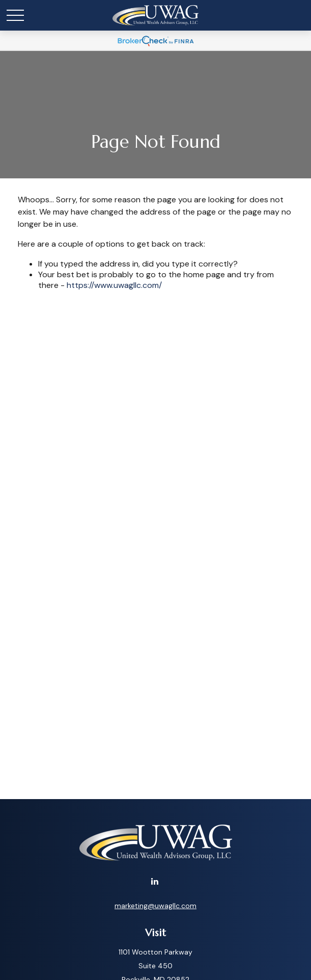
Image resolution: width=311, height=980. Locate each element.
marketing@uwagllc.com (155, 906)
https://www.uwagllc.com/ (114, 285)
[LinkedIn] (154, 881)
